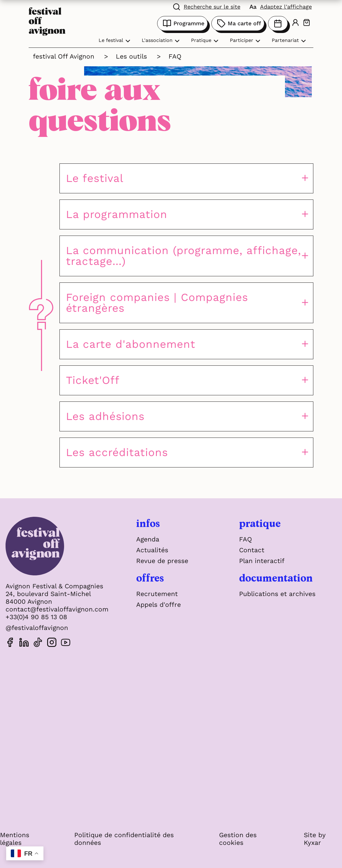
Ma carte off (238, 23)
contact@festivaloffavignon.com (57, 609)
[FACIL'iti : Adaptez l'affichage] (281, 6)
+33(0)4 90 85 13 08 (36, 617)
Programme (182, 23)
